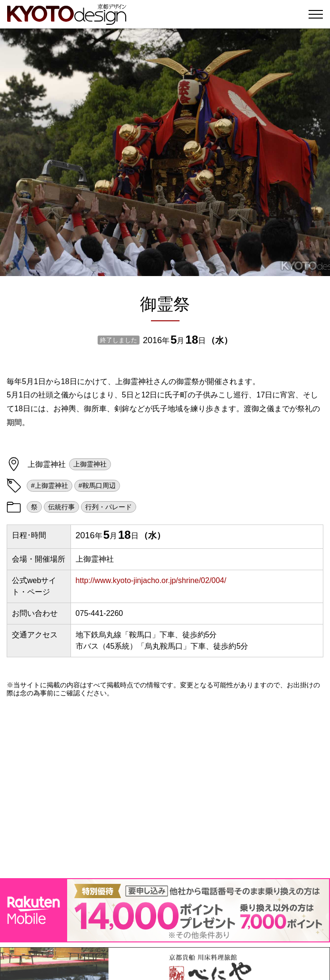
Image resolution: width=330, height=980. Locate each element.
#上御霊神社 (50, 485)
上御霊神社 (90, 464)
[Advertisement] (165, 788)
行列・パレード (109, 507)
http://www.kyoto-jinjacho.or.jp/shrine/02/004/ (151, 580)
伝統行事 (61, 507)
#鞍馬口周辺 (97, 485)
